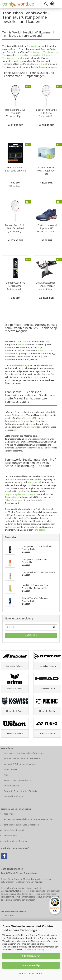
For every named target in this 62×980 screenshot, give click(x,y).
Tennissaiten (34, 55)
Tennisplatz (39, 530)
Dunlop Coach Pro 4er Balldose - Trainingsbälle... (15, 286)
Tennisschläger (35, 52)
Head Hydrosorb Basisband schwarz (15, 169)
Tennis (21, 345)
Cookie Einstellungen (14, 796)
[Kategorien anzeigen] (59, 4)
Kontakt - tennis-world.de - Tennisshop (23, 759)
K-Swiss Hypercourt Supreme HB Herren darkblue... (46, 228)
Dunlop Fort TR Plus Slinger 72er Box (46, 171)
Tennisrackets (27, 897)
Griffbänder (47, 55)
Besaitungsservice (43, 897)
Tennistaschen (50, 52)
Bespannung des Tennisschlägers (21, 494)
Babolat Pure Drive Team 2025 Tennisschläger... (15, 113)
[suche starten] (46, 4)
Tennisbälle (22, 55)
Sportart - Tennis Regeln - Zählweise (21, 791)
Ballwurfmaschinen (14, 500)
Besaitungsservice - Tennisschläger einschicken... (46, 286)
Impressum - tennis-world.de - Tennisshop (24, 753)
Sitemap (12, 527)
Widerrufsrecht (11, 769)
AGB (6, 775)
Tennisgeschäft (34, 482)
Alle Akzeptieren (31, 956)
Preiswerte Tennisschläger (47, 891)
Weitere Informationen (31, 974)
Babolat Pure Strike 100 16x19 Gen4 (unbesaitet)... (15, 228)
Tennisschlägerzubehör (14, 58)
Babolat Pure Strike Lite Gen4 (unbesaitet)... (46, 113)
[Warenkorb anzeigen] (52, 4)
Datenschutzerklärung (33, 950)
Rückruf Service (11, 786)
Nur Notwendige (31, 965)
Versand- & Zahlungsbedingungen (20, 764)
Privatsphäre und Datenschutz (19, 780)
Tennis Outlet (41, 64)
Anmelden (31, 635)
